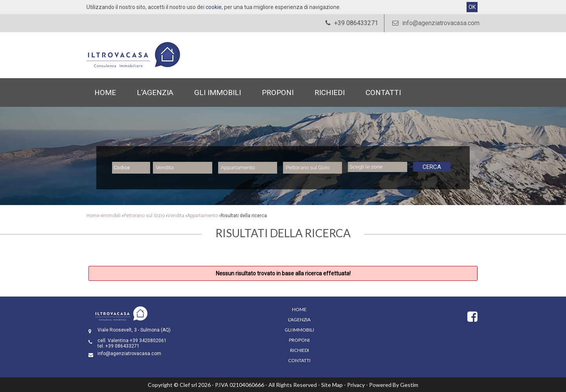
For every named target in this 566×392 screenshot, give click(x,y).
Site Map (332, 385)
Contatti (383, 93)
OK (472, 7)
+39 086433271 (122, 346)
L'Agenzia (155, 93)
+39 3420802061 (148, 341)
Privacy (356, 385)
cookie (214, 7)
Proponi (278, 93)
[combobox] (182, 168)
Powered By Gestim (394, 385)
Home (105, 93)
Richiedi (330, 93)
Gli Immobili (218, 93)
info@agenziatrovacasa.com (435, 23)
